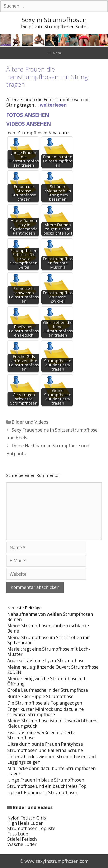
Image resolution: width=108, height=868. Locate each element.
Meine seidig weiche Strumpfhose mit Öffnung (46, 681)
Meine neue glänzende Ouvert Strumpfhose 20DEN (53, 670)
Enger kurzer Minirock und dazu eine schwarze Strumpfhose (46, 712)
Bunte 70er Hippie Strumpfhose (40, 696)
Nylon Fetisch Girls (27, 818)
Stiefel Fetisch (22, 839)
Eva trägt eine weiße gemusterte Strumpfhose (41, 735)
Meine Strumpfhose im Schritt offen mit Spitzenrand (49, 640)
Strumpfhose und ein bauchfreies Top (47, 786)
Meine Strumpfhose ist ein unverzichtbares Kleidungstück (52, 723)
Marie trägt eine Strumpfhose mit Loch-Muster (49, 652)
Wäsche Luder (22, 844)
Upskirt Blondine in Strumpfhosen (43, 792)
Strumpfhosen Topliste (31, 828)
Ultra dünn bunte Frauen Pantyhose (45, 744)
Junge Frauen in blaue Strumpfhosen (46, 780)
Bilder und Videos (30, 422)
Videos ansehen (29, 124)
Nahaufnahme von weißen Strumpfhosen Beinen (50, 617)
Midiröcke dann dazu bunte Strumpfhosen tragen (51, 771)
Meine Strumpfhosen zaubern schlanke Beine (48, 628)
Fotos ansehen (28, 115)
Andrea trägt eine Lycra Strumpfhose (46, 660)
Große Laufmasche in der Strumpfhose (48, 690)
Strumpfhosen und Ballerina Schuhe (45, 750)
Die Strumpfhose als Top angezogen (45, 703)
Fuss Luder (19, 834)
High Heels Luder (25, 823)
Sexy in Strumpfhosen (54, 20)
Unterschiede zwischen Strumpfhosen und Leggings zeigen (52, 759)
